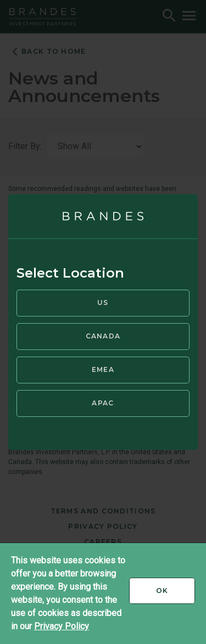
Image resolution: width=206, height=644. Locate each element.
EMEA (103, 369)
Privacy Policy (62, 626)
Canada (103, 336)
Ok (176, 595)
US (103, 303)
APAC (103, 403)
